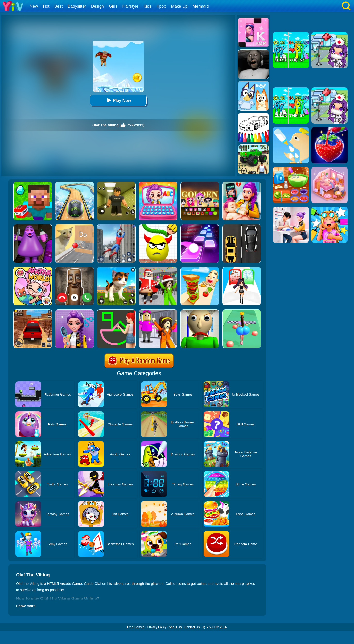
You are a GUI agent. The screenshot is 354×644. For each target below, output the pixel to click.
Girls (113, 6)
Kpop (161, 6)
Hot (46, 6)
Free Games (136, 627)
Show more (26, 606)
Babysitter (77, 6)
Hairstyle (130, 6)
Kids (147, 6)
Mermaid (201, 6)
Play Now (118, 100)
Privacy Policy (157, 627)
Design (97, 6)
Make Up (179, 6)
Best (59, 6)
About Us (175, 627)
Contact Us (192, 627)
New (34, 6)
